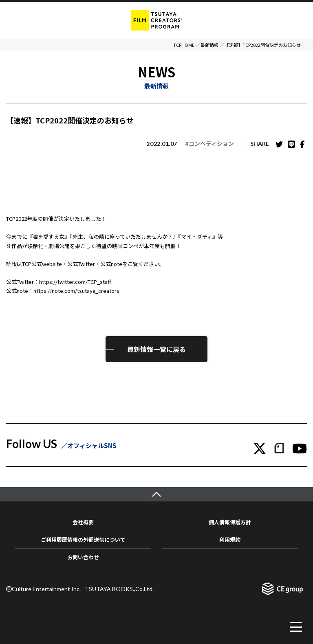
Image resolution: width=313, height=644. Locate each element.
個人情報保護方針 (230, 522)
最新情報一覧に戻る (156, 349)
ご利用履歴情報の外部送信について (83, 540)
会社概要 (83, 522)
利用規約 (230, 540)
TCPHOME (184, 45)
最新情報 (209, 45)
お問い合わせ (83, 557)
